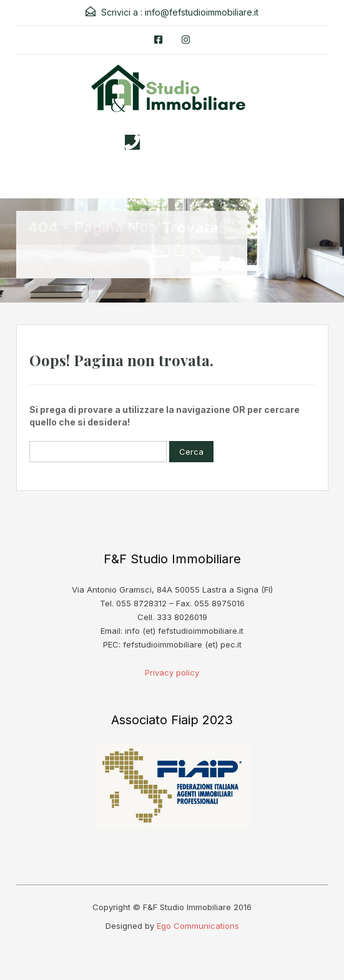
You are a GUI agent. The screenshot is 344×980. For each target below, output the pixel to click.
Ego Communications (198, 926)
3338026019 (184, 142)
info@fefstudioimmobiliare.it (202, 12)
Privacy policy (172, 672)
